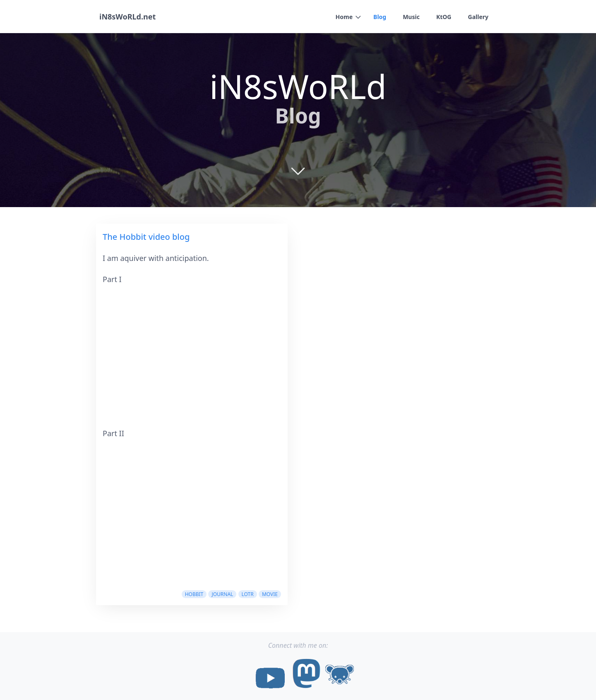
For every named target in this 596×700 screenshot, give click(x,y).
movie (270, 594)
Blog (380, 17)
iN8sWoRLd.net (127, 17)
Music (411, 17)
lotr (248, 594)
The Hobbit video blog (146, 237)
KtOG (444, 17)
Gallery (478, 17)
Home (344, 17)
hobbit (194, 594)
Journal (222, 594)
